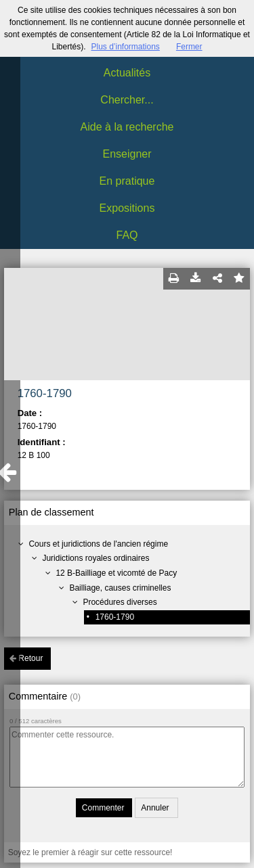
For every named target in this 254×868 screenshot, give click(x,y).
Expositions (127, 208)
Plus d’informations (125, 47)
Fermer (189, 47)
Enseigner (127, 154)
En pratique (127, 181)
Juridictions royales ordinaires (96, 558)
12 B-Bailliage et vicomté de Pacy (116, 573)
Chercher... (127, 100)
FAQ (127, 235)
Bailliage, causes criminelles (120, 588)
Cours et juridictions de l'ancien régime (98, 544)
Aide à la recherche (127, 127)
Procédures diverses (120, 602)
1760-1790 (115, 617)
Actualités (127, 73)
